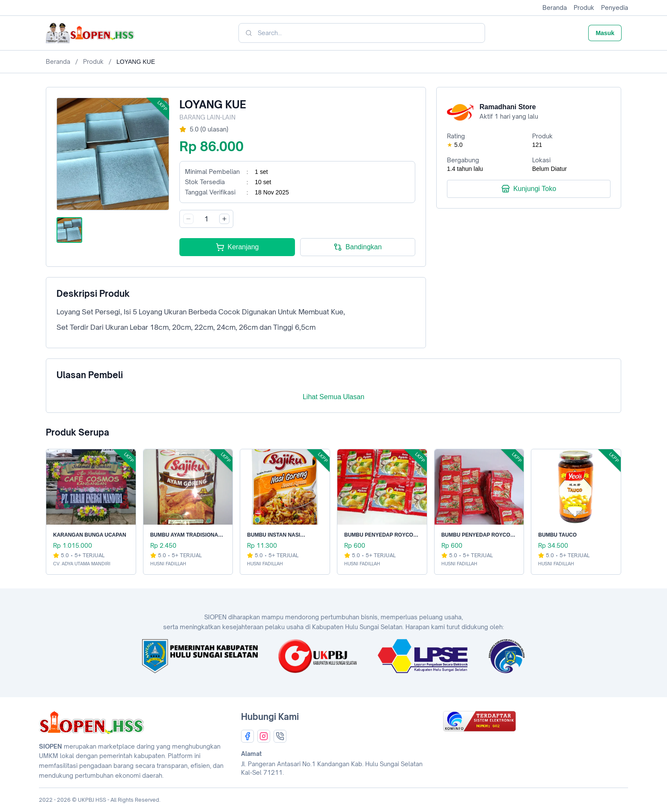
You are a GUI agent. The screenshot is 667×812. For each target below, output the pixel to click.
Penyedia (615, 7)
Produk (584, 7)
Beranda (555, 7)
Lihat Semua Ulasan (333, 397)
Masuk (605, 33)
